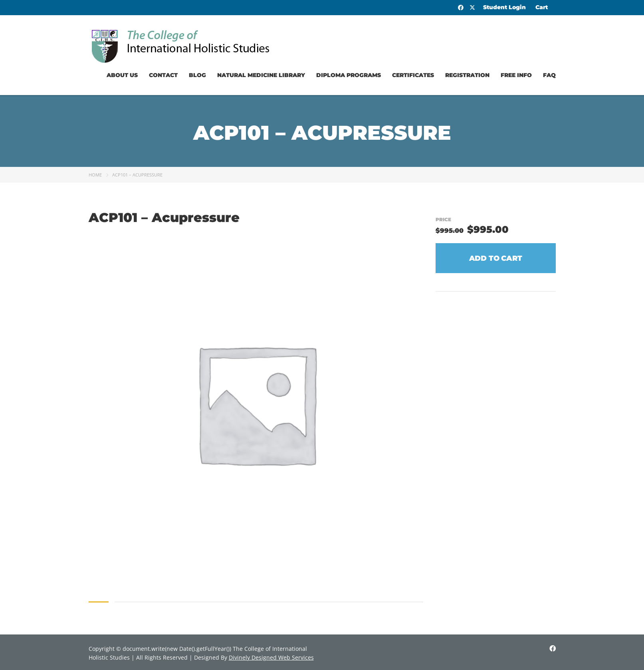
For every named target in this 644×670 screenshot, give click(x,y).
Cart (542, 7)
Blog (197, 75)
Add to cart (496, 258)
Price (443, 220)
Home (95, 175)
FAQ (549, 75)
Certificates (413, 75)
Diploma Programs (349, 75)
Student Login (504, 7)
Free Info (516, 75)
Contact (163, 75)
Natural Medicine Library (261, 75)
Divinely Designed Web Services (271, 657)
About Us (122, 75)
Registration (467, 75)
